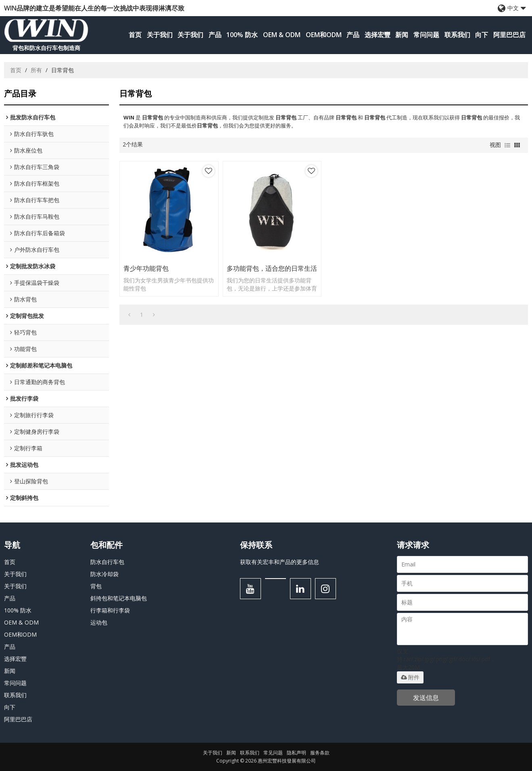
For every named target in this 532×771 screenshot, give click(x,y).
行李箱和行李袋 (110, 610)
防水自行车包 (107, 562)
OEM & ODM (282, 35)
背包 (96, 586)
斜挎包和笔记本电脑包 (119, 598)
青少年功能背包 (146, 268)
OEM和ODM (324, 35)
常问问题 (426, 35)
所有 (36, 70)
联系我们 (457, 35)
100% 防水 (242, 35)
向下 (482, 35)
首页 (135, 35)
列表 (507, 145)
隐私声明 (296, 753)
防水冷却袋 (104, 574)
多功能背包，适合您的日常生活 (272, 268)
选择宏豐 (378, 35)
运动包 (99, 622)
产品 (215, 35)
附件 (410, 677)
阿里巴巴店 (509, 35)
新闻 (402, 35)
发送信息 (426, 698)
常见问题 (273, 753)
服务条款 (320, 753)
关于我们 (160, 35)
